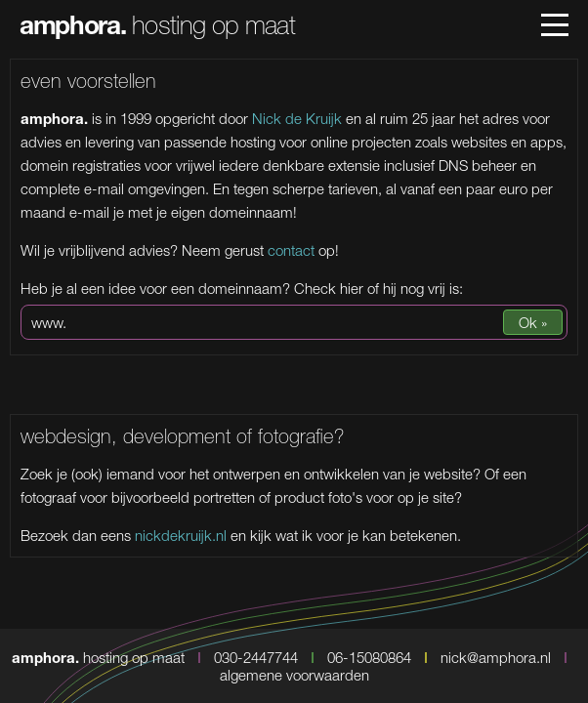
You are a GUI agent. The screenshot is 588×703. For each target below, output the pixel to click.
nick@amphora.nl (496, 657)
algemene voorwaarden (294, 675)
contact (291, 250)
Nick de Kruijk (297, 118)
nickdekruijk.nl (181, 535)
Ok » (533, 322)
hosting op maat (157, 24)
